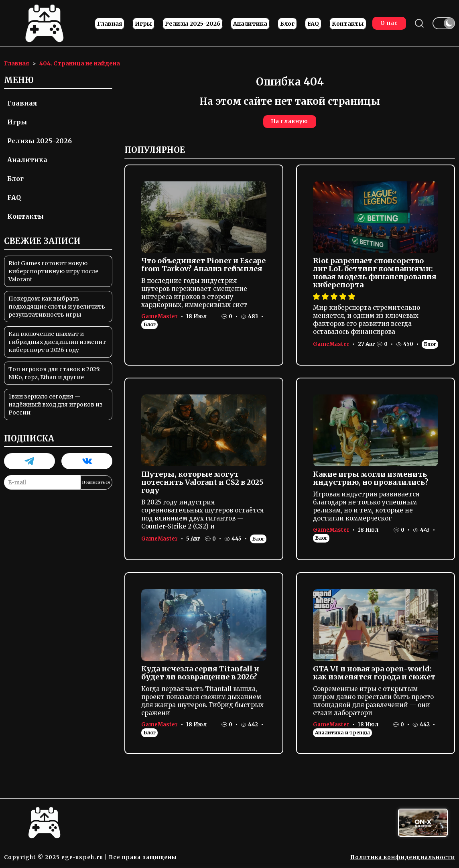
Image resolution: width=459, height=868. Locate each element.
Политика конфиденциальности (403, 857)
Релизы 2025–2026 (193, 24)
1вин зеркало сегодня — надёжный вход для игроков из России (56, 405)
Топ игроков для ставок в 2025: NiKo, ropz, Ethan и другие (54, 373)
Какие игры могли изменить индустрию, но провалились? (371, 478)
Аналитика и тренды (342, 733)
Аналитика (250, 24)
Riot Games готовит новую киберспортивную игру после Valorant (53, 271)
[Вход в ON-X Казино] (423, 823)
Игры (143, 24)
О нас (389, 23)
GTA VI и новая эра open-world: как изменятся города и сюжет (374, 673)
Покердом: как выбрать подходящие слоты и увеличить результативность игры (57, 307)
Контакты (348, 24)
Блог (287, 24)
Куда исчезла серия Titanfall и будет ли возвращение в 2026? (200, 673)
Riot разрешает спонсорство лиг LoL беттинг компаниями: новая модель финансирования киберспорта (375, 273)
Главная (110, 24)
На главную (290, 121)
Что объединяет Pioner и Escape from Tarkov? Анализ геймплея (203, 265)
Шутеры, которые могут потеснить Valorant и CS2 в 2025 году (202, 482)
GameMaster (159, 316)
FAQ (313, 24)
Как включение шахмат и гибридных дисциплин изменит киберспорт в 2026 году (57, 342)
